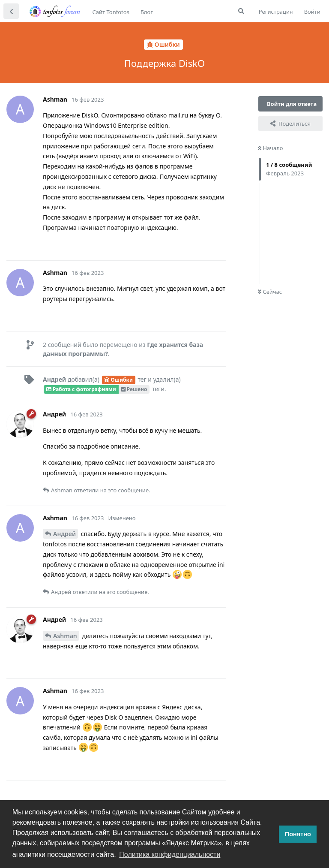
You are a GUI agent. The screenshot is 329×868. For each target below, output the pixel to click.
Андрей (64, 534)
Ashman (65, 636)
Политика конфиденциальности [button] (170, 854)
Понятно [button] (298, 834)
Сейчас (270, 292)
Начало (271, 148)
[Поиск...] (241, 11)
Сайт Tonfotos (111, 12)
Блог (147, 12)
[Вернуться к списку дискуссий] (11, 11)
